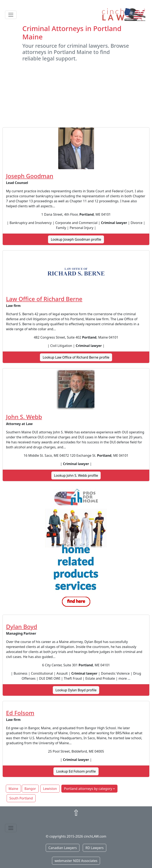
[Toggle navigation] (11, 15)
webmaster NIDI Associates (76, 861)
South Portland (21, 798)
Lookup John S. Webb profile (76, 475)
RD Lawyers (95, 848)
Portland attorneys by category (88, 789)
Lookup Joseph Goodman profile (76, 239)
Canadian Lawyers (63, 848)
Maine (13, 789)
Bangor (30, 789)
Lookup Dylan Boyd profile (76, 690)
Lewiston (50, 789)
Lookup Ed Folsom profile (76, 771)
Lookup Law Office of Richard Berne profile (76, 357)
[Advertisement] (76, 94)
